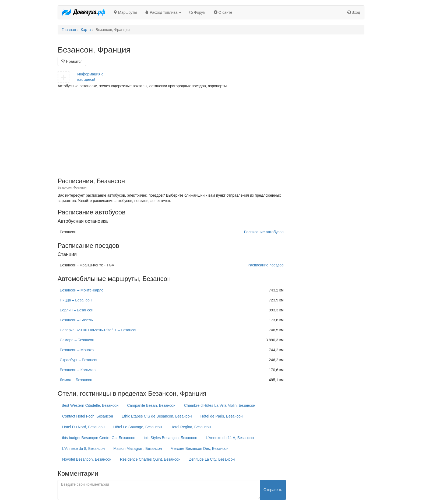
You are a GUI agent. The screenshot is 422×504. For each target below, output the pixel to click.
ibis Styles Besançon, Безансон (170, 438)
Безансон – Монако (77, 350)
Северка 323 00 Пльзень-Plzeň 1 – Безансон (99, 330)
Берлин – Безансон (77, 310)
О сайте (223, 12)
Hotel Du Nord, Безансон (83, 427)
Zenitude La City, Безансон (212, 459)
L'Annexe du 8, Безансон (83, 449)
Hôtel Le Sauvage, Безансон (138, 427)
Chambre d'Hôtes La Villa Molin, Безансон (220, 405)
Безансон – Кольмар (78, 370)
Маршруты (125, 12)
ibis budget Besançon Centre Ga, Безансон (99, 438)
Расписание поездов (265, 265)
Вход (353, 12)
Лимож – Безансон (76, 380)
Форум (197, 12)
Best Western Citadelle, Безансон (90, 405)
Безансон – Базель (76, 320)
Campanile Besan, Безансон (151, 405)
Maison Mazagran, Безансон (138, 449)
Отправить (273, 490)
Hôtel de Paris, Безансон (221, 416)
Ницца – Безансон (76, 300)
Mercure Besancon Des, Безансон (199, 449)
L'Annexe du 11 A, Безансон (230, 438)
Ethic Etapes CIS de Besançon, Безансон (157, 416)
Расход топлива (163, 12)
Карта (86, 30)
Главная (69, 30)
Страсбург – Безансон (79, 360)
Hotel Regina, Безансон (191, 427)
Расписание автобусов (264, 232)
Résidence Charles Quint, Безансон (150, 459)
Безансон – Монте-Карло (82, 290)
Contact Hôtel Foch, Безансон (88, 416)
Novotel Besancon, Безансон (87, 459)
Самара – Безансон (77, 340)
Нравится (72, 61)
